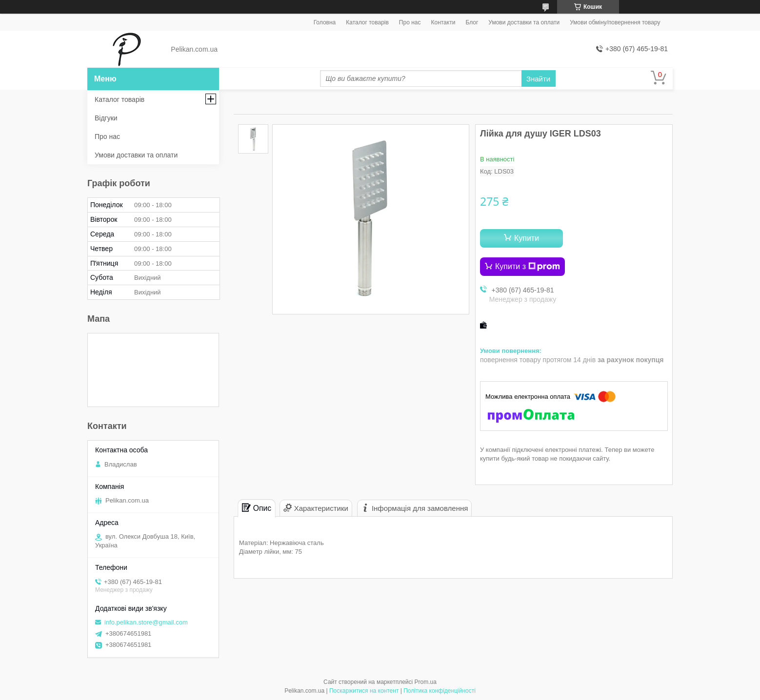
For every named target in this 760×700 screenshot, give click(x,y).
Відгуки (106, 118)
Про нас (410, 22)
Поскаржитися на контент (364, 691)
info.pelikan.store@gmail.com (146, 622)
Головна (325, 22)
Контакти (443, 22)
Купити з (528, 267)
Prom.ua (426, 682)
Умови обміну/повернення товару (615, 22)
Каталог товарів (367, 22)
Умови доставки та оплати (524, 22)
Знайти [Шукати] (538, 79)
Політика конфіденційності (440, 691)
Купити (527, 238)
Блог (472, 22)
